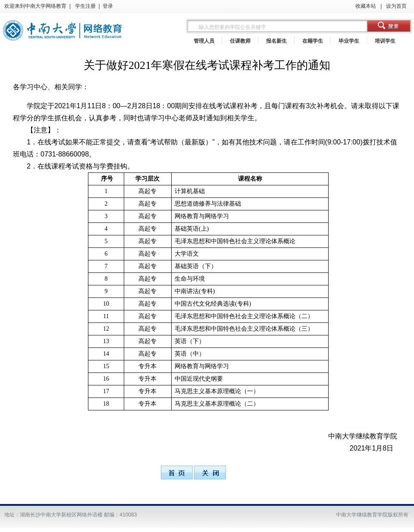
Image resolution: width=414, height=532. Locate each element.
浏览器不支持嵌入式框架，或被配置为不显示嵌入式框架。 (207, 25)
